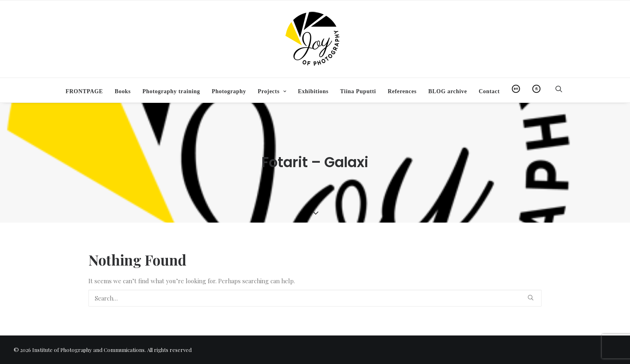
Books (123, 91)
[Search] (315, 298)
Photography (229, 91)
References (402, 91)
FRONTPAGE (84, 91)
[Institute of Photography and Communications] (315, 39)
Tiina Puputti (358, 91)
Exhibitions (313, 91)
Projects (272, 91)
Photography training (171, 91)
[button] (562, 89)
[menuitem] (84, 92)
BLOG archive (448, 91)
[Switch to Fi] (534, 89)
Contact (489, 91)
